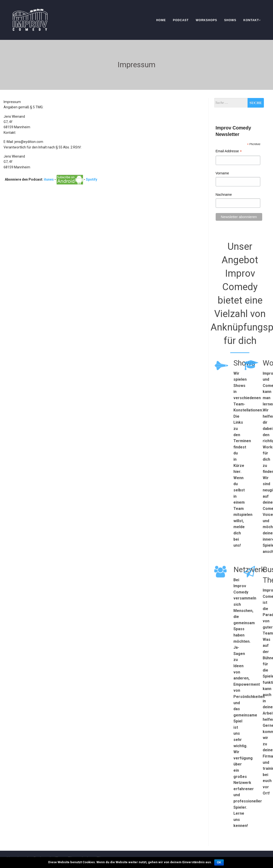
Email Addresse (229, 152)
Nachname (224, 195)
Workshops (206, 20)
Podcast (181, 20)
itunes (49, 179)
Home (161, 20)
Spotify (92, 179)
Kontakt (252, 20)
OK (219, 862)
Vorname (222, 173)
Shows (230, 20)
